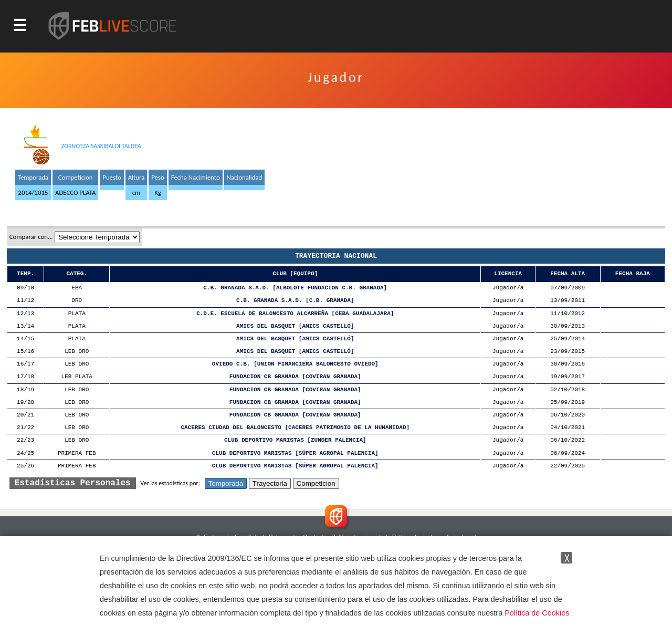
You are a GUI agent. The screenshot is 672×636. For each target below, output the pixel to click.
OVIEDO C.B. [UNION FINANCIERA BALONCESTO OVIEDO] (295, 364)
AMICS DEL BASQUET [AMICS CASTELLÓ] (295, 326)
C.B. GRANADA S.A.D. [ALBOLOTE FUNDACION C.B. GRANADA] (295, 288)
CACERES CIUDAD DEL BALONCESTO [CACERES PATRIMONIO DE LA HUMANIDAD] (295, 428)
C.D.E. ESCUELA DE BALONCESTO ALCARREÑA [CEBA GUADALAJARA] (295, 314)
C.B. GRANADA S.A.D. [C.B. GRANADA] (295, 301)
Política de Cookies (537, 613)
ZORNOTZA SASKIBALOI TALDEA (101, 146)
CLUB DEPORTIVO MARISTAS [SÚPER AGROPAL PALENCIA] (295, 453)
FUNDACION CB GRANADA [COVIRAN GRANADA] (295, 377)
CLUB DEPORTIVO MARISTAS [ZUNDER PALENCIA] (295, 440)
